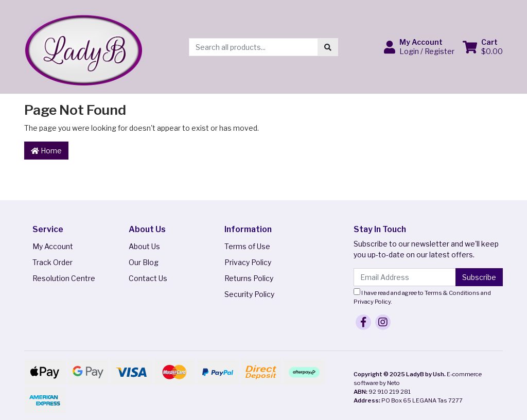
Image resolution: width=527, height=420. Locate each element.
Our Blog (144, 262)
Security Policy (249, 294)
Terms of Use (247, 246)
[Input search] (253, 47)
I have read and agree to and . (422, 297)
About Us (144, 246)
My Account (53, 246)
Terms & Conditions (452, 293)
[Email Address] (405, 277)
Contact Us (148, 278)
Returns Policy (249, 278)
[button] (419, 47)
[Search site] (328, 47)
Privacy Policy (248, 262)
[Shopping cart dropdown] (483, 47)
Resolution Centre (64, 278)
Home (46, 151)
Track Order (52, 262)
